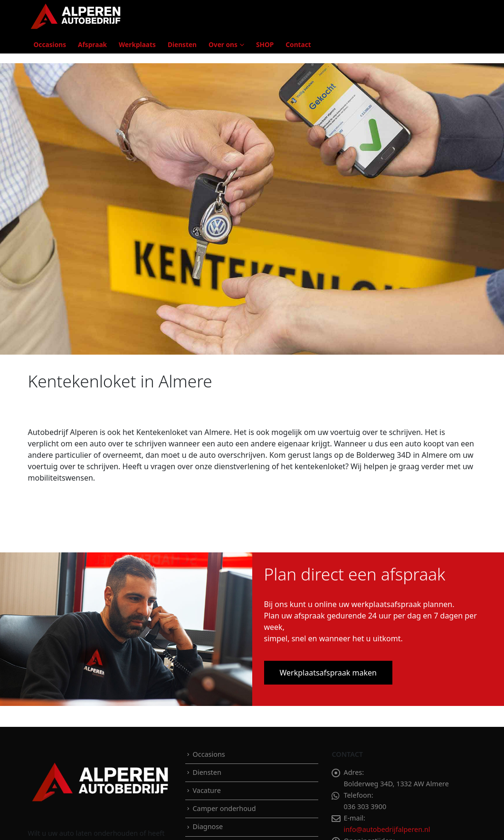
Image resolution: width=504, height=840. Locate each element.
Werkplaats (137, 44)
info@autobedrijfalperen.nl (387, 829)
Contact (298, 44)
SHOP (265, 44)
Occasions (50, 44)
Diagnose (208, 826)
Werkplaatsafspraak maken (328, 673)
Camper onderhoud (224, 808)
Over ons (223, 44)
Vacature (206, 790)
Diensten (182, 44)
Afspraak (92, 44)
